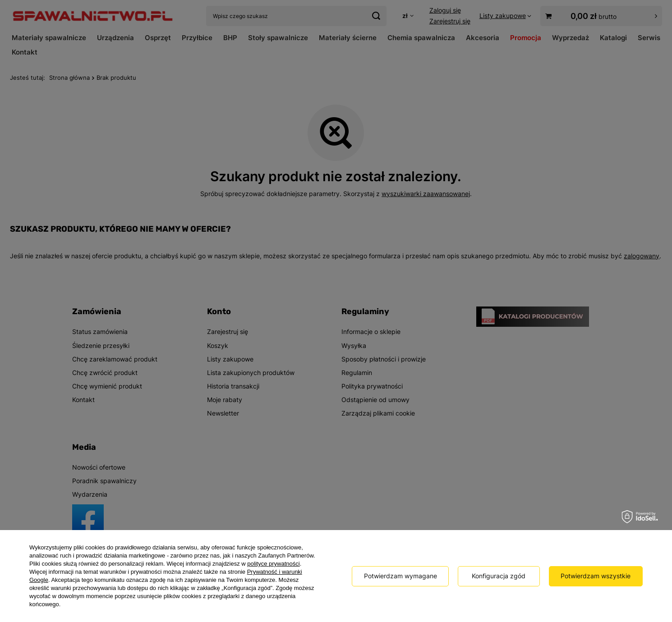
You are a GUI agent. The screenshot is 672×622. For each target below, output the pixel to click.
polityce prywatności (273, 564)
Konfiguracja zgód (499, 576)
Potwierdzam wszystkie (596, 576)
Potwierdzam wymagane (400, 576)
